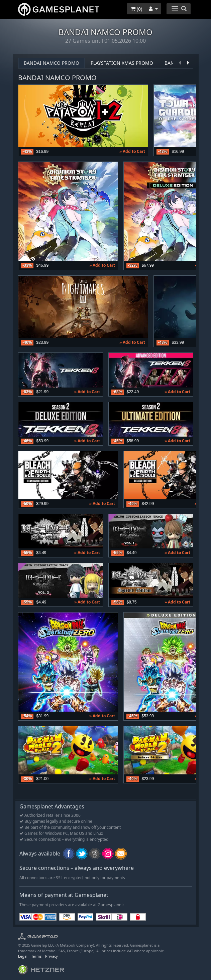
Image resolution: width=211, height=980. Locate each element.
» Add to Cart (132, 151)
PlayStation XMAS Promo (122, 63)
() (136, 9)
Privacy (51, 956)
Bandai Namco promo (51, 63)
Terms (36, 956)
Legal (23, 956)
